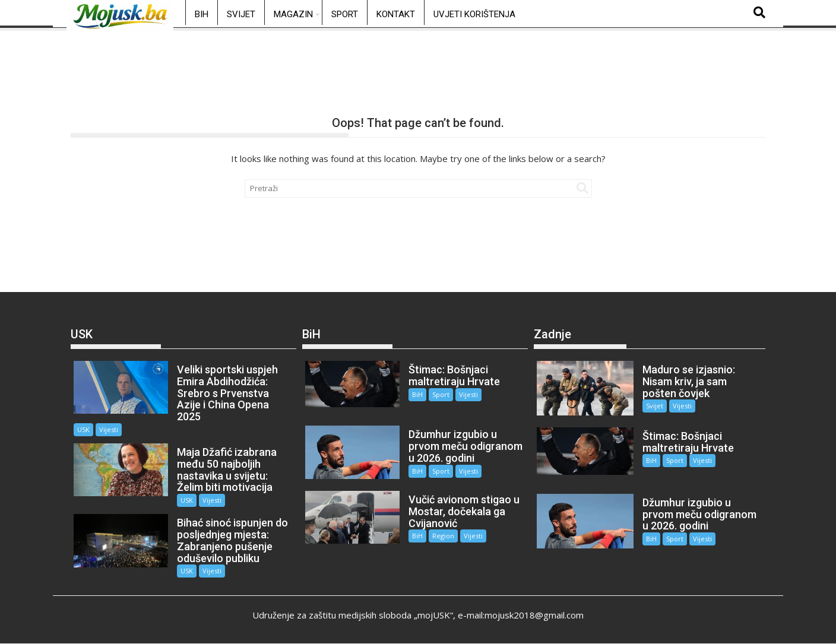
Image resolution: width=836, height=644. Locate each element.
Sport (345, 14)
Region (443, 536)
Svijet (241, 14)
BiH (202, 14)
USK (83, 429)
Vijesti (109, 429)
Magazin (293, 14)
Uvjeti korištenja (474, 14)
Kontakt (396, 14)
